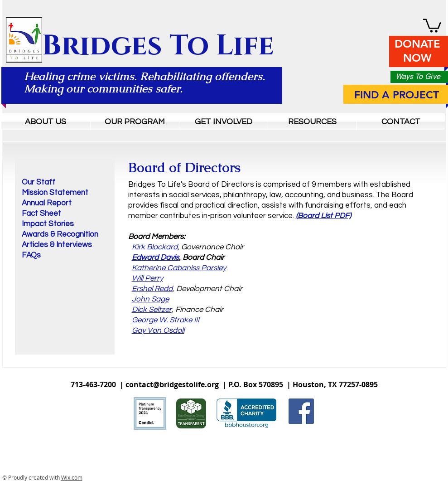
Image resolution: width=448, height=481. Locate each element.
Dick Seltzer (152, 310)
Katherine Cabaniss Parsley (179, 268)
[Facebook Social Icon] (301, 411)
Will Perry (147, 278)
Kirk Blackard (155, 247)
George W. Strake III (166, 320)
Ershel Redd (152, 289)
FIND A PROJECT (397, 95)
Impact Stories (48, 224)
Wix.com (72, 477)
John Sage (150, 299)
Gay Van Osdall (158, 330)
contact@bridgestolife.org (172, 384)
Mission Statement (55, 193)
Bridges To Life (158, 46)
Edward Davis (155, 258)
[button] (432, 25)
